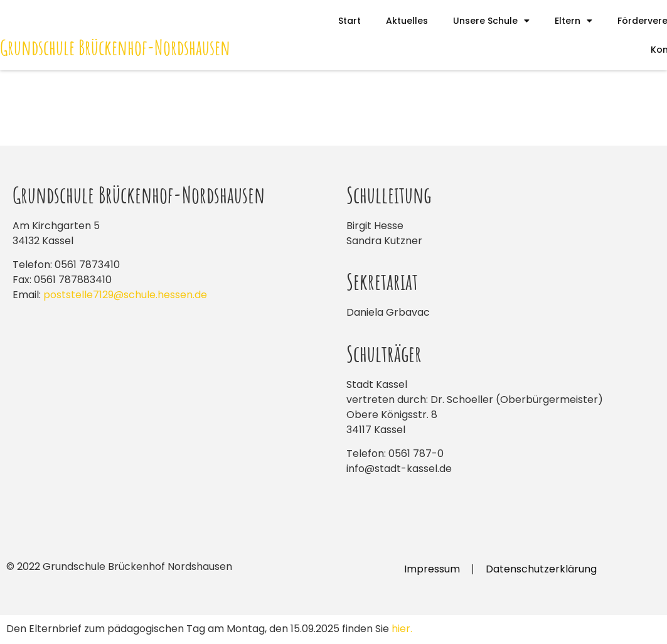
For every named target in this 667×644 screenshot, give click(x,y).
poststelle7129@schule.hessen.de (125, 295)
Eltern (574, 21)
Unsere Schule (491, 21)
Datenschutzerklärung (541, 569)
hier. (402, 629)
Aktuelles (407, 21)
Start (350, 21)
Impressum (432, 569)
